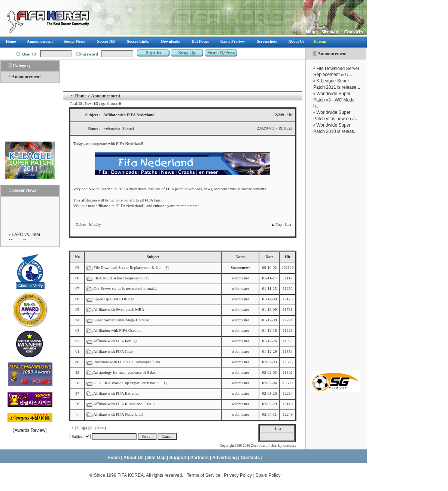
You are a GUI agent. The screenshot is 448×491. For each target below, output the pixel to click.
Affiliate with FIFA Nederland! (118, 414)
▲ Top (276, 225)
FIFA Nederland (129, 144)
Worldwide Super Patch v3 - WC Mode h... (334, 100)
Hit (288, 257)
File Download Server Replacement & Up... (129, 268)
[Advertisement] (336, 253)
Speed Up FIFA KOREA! (114, 299)
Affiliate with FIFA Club (113, 351)
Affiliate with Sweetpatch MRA (119, 310)
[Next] (101, 428)
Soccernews (240, 268)
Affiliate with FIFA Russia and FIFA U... (126, 404)
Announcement (332, 54)
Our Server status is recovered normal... (125, 289)
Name (240, 257)
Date (269, 257)
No (77, 257)
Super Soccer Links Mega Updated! (122, 320)
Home (81, 96)
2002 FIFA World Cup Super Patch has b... (128, 383)
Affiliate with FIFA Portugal (116, 341)
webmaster (240, 278)
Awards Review (30, 430)
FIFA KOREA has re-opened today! (122, 278)
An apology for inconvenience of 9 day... (126, 372)
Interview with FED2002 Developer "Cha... (128, 362)
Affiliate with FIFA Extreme (116, 393)
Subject (153, 257)
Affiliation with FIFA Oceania (117, 331)
